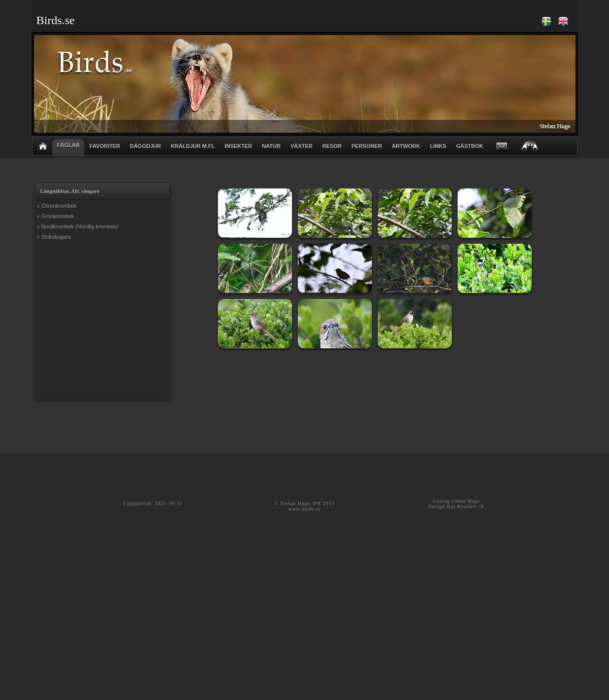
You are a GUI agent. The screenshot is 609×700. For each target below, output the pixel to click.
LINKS (438, 146)
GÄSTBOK (470, 146)
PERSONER (367, 146)
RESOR (332, 146)
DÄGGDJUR (145, 146)
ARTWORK (406, 146)
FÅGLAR (69, 145)
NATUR (271, 146)
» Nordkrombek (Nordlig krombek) (78, 226)
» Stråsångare (54, 237)
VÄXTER (302, 146)
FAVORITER (105, 146)
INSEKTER (239, 146)
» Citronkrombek (57, 206)
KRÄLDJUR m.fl (193, 146)
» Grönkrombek (56, 216)
